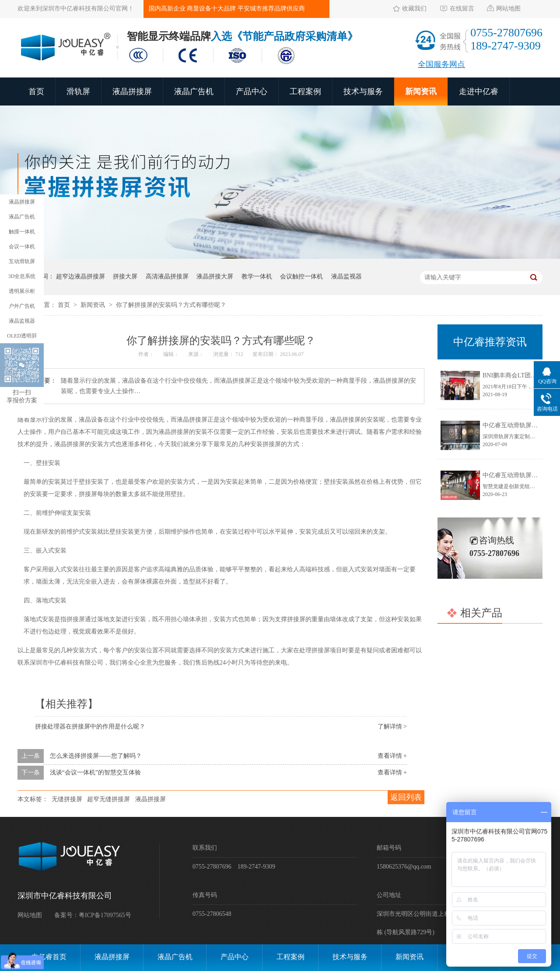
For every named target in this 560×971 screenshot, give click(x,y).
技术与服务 (363, 91)
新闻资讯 (421, 91)
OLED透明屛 (22, 336)
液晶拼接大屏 (215, 276)
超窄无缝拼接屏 (108, 799)
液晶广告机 (194, 91)
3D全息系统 (22, 276)
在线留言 (462, 9)
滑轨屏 (78, 91)
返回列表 (406, 797)
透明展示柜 (22, 291)
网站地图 (508, 9)
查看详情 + (392, 756)
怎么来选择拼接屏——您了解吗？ (96, 756)
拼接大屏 (125, 276)
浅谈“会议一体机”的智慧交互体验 (95, 772)
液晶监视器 (346, 276)
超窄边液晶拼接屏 (80, 276)
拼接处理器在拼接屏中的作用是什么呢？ (90, 726)
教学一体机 (257, 276)
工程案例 (305, 91)
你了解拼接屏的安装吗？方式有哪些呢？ (171, 305)
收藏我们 (414, 9)
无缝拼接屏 (67, 799)
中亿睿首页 (49, 957)
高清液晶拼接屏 (167, 276)
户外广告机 (22, 306)
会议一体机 (22, 246)
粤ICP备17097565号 (105, 915)
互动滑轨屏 (22, 261)
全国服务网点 (441, 64)
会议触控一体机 (301, 276)
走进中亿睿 (479, 91)
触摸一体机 (22, 232)
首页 (36, 91)
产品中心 (252, 91)
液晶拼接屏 (132, 91)
